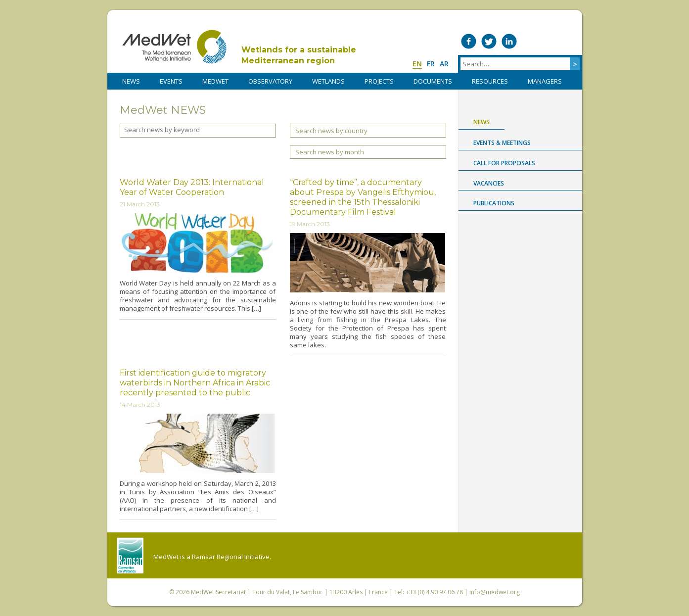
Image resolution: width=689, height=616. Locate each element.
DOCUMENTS (433, 81)
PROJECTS (379, 81)
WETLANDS (328, 81)
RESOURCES (490, 81)
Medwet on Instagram (550, 41)
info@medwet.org (495, 592)
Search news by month (330, 152)
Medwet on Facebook (469, 41)
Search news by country (331, 131)
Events (171, 81)
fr (431, 64)
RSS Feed (570, 41)
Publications (494, 203)
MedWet (174, 47)
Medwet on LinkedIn (509, 41)
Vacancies (489, 183)
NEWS (131, 81)
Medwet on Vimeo (529, 41)
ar (444, 64)
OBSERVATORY (270, 81)
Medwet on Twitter (489, 41)
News (482, 122)
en (417, 64)
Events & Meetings (502, 143)
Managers (545, 81)
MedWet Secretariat (218, 592)
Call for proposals (504, 163)
